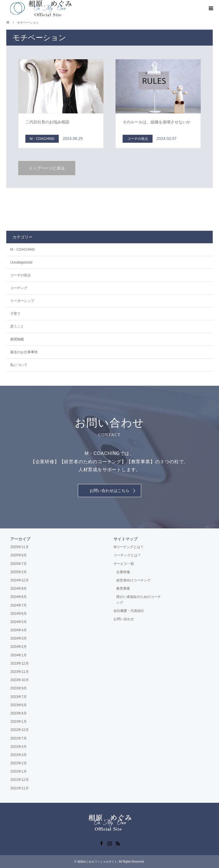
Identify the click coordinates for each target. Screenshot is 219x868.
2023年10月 (19, 680)
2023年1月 (18, 722)
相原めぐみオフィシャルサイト (97, 862)
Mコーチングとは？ (129, 547)
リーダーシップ (22, 301)
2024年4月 (18, 630)
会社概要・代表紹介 (129, 611)
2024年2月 (18, 647)
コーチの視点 (21, 275)
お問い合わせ (124, 619)
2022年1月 (18, 771)
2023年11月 (19, 672)
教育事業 (123, 589)
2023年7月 (18, 697)
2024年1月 (18, 655)
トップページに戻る (47, 168)
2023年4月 (18, 713)
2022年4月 (18, 747)
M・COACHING (23, 250)
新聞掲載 (17, 339)
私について (19, 365)
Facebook (101, 843)
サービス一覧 (124, 564)
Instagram (109, 843)
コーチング (19, 288)
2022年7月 (18, 738)
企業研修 (123, 572)
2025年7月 (18, 564)
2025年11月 (19, 547)
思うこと (17, 326)
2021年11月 (19, 788)
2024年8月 (18, 597)
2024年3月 (18, 638)
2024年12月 (19, 580)
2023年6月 (18, 705)
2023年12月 (19, 663)
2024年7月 (18, 605)
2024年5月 (18, 622)
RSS (118, 843)
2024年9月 (18, 589)
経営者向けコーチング (133, 580)
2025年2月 (18, 572)
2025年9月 (18, 555)
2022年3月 (18, 755)
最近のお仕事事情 (24, 352)
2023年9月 (18, 688)
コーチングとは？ (127, 555)
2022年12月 (19, 730)
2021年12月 (19, 780)
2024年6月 (18, 614)
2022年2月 (18, 763)
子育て (15, 314)
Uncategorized (21, 262)
